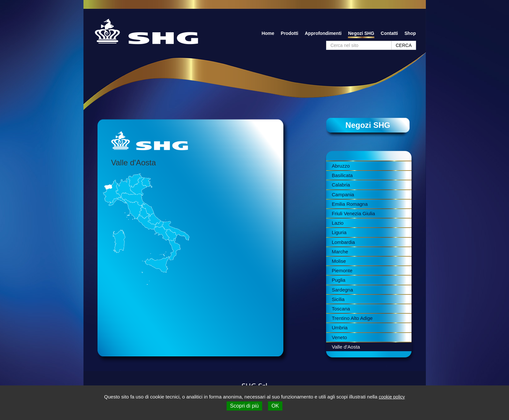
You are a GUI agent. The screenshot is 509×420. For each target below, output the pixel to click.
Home (268, 33)
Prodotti (290, 33)
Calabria (341, 185)
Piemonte (342, 270)
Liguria (339, 232)
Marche (340, 252)
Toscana (341, 309)
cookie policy (392, 397)
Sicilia (338, 299)
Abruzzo (341, 166)
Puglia (339, 280)
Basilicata (342, 175)
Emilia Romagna (350, 204)
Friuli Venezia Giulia (354, 213)
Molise (339, 261)
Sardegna (343, 290)
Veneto (340, 337)
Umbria (340, 328)
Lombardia (344, 242)
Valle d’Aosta (346, 347)
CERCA (404, 45)
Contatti (389, 33)
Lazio (338, 223)
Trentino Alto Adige (352, 318)
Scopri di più (244, 406)
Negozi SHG (361, 33)
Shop (410, 33)
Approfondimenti (323, 33)
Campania (343, 195)
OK (275, 406)
